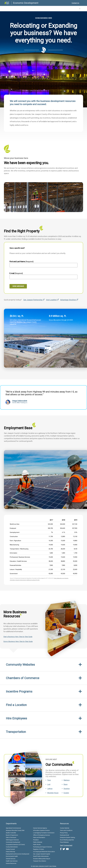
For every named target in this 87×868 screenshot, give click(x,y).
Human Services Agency (40, 828)
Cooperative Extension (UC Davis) (15, 845)
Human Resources (11, 863)
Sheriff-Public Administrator (41, 856)
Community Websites (20, 665)
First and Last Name (17, 262)
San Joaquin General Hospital (42, 854)
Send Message (18, 286)
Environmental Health (12, 856)
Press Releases (64, 842)
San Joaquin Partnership (34, 300)
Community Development (13, 842)
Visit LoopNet (52, 300)
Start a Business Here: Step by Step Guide (18, 637)
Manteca (67, 780)
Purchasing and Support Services (43, 847)
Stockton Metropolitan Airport (42, 859)
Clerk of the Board (11, 837)
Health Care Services (12, 861)
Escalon (66, 793)
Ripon (66, 784)
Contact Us (75, 3)
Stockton (67, 789)
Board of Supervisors (12, 835)
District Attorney (10, 852)
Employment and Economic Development (18, 854)
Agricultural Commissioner (13, 828)
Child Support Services (12, 840)
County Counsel (10, 849)
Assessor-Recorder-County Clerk (15, 830)
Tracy (49, 780)
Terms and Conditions (66, 830)
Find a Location (16, 705)
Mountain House (53, 793)
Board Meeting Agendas (67, 840)
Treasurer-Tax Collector (40, 861)
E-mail (12, 273)
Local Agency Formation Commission (44, 833)
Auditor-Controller (11, 833)
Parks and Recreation (39, 837)
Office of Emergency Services (41, 835)
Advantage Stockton (69, 300)
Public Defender (38, 842)
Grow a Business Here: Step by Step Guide (18, 641)
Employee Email (64, 835)
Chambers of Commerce (23, 678)
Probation (36, 840)
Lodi (49, 784)
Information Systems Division (41, 830)
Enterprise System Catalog (67, 837)
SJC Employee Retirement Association (44, 852)
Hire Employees (16, 718)
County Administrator (12, 847)
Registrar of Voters (38, 849)
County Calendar (65, 828)
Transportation (16, 732)
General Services (11, 859)
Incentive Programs (19, 691)
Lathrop (50, 789)
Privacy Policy (64, 833)
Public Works (37, 845)
